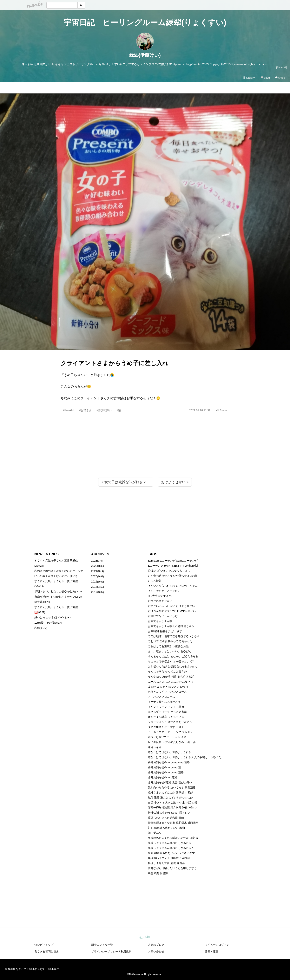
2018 (94, 587)
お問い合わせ (156, 951)
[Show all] (282, 67)
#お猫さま (85, 410)
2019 (94, 582)
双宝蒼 (38, 602)
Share (280, 78)
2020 (94, 576)
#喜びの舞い (104, 410)
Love (265, 78)
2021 (94, 571)
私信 (37, 628)
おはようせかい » (175, 482)
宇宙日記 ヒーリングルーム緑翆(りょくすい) (145, 22)
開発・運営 (212, 951)
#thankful (69, 410)
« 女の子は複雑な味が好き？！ (126, 482)
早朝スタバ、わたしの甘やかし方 (55, 591)
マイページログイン (217, 945)
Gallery (249, 78)
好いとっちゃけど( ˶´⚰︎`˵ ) (50, 617)
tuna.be (145, 937)
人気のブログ (156, 945)
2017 (94, 592)
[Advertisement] (145, 453)
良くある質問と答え (47, 951)
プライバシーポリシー (105, 951)
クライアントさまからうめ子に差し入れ (114, 363)
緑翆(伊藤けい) (145, 55)
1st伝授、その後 (44, 623)
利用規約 (126, 951)
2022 (94, 566)
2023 (94, 561)
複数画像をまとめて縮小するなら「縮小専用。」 (35, 969)
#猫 (119, 410)
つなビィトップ (44, 945)
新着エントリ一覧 (102, 945)
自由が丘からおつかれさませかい (55, 597)
